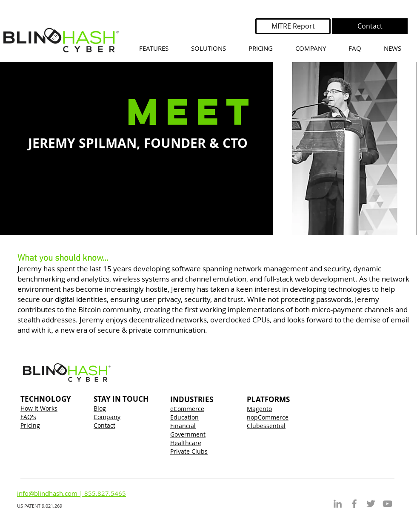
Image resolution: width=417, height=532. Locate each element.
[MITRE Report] (293, 26)
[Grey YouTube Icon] (387, 504)
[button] (208, 48)
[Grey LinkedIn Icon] (338, 504)
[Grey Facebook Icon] (354, 504)
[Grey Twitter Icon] (371, 504)
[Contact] (370, 26)
